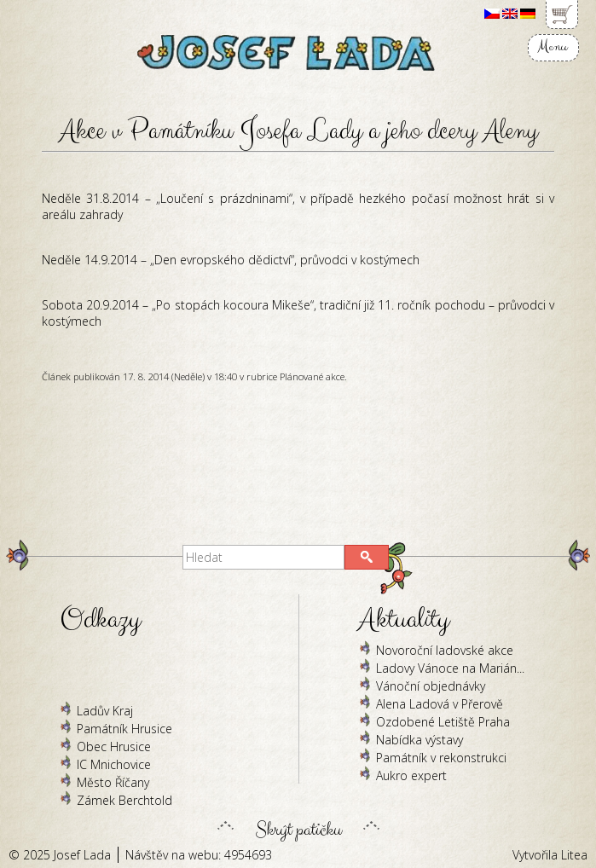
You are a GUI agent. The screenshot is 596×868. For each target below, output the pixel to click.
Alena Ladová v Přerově (440, 704)
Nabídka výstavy (420, 740)
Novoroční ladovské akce (445, 650)
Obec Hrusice (114, 746)
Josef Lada (82, 855)
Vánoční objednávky (431, 686)
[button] (367, 557)
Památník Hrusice (124, 729)
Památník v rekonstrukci (441, 758)
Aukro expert (411, 775)
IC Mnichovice (114, 764)
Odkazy (100, 619)
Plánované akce (312, 376)
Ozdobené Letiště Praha (443, 722)
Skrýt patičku (298, 825)
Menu (552, 46)
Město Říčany (113, 782)
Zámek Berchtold (124, 800)
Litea (574, 855)
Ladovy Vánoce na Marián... (450, 668)
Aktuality (404, 619)
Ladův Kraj (105, 711)
